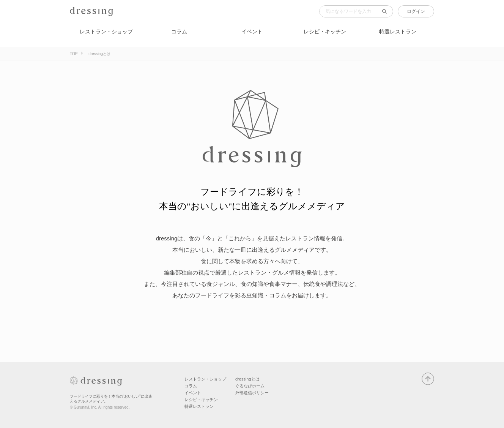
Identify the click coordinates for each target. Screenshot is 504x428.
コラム (179, 32)
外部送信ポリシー (252, 393)
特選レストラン (398, 32)
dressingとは (247, 379)
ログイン (416, 11)
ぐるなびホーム (250, 386)
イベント (252, 32)
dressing (81, 16)
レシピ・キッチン (325, 32)
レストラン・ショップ (106, 32)
